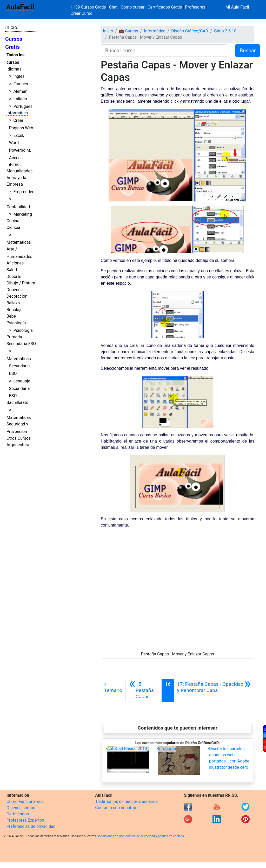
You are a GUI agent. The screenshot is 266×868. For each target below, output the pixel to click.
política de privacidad (140, 836)
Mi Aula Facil (237, 7)
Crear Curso (82, 13)
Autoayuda (16, 178)
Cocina (13, 221)
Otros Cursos (19, 438)
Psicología (16, 323)
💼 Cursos (129, 31)
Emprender (23, 192)
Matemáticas (19, 242)
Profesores (195, 7)
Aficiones (15, 263)
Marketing (22, 214)
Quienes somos (21, 808)
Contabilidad (18, 207)
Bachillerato (17, 402)
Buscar (248, 51)
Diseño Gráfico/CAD (190, 31)
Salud (12, 270)
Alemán (20, 91)
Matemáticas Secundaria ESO (19, 366)
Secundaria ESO (21, 344)
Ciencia (13, 227)
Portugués (23, 106)
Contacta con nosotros (116, 808)
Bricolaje (15, 310)
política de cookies (171, 836)
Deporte (14, 276)
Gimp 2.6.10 (225, 31)
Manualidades (19, 171)
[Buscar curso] (164, 51)
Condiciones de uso (111, 836)
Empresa (15, 184)
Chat (113, 7)
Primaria (14, 337)
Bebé (11, 316)
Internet (14, 164)
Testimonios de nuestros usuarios (126, 801)
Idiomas (14, 69)
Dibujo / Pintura (21, 283)
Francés (21, 84)
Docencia (15, 290)
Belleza (13, 303)
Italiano (20, 99)
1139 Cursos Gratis (89, 7)
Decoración (17, 296)
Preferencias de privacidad (31, 826)
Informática (17, 113)
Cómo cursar (133, 7)
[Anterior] (144, 690)
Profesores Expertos (25, 820)
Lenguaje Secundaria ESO (20, 388)
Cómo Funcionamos (25, 801)
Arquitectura (18, 445)
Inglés (19, 76)
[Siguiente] (214, 690)
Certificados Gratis (165, 7)
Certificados (18, 814)
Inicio (11, 27)
